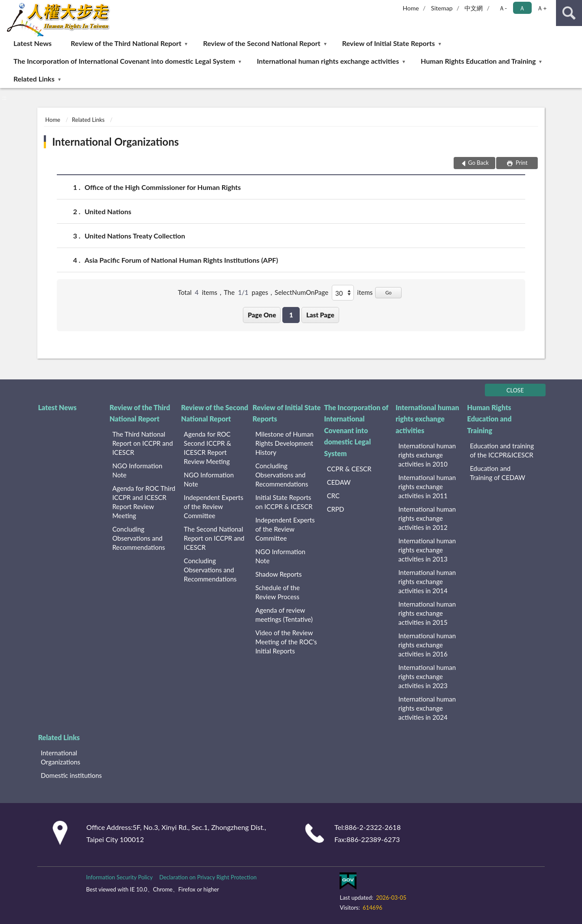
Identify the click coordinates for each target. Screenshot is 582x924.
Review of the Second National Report (262, 43)
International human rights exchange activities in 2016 (427, 645)
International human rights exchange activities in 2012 (427, 518)
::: (7, 7)
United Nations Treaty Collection (135, 236)
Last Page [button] (320, 315)
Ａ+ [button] (542, 8)
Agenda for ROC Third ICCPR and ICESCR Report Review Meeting (144, 502)
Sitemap (442, 8)
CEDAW (339, 482)
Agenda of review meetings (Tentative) (284, 615)
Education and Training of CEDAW (497, 473)
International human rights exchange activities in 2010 (427, 455)
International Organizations (115, 142)
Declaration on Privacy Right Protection (208, 877)
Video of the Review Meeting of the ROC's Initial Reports (286, 642)
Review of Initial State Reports (389, 43)
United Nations (108, 211)
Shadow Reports (279, 574)
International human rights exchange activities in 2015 (427, 613)
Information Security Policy (119, 877)
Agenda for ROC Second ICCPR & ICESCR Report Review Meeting (208, 448)
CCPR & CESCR (349, 469)
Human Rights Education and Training (478, 61)
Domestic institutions (71, 775)
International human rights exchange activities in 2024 (427, 708)
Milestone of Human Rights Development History (284, 443)
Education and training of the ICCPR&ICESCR (502, 450)
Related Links (34, 79)
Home (411, 8)
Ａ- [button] (503, 8)
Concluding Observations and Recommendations (139, 538)
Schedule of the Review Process (278, 592)
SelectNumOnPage (301, 292)
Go (388, 292)
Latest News (33, 43)
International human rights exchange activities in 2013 (427, 550)
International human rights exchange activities (328, 61)
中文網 (474, 8)
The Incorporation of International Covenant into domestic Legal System (124, 61)
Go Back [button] (478, 163)
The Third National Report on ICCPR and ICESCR (143, 443)
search (569, 13)
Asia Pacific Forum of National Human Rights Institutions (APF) (181, 260)
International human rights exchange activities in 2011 (427, 486)
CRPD (336, 509)
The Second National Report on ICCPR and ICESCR (214, 538)
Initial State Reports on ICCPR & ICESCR (284, 502)
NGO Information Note (137, 470)
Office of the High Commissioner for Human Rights (163, 187)
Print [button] (521, 163)
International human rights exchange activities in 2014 (427, 581)
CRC (333, 496)
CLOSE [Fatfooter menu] (515, 390)
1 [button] (291, 315)
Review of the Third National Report (126, 43)
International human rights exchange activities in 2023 (427, 676)
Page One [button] (262, 315)
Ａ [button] (522, 8)
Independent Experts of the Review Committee (214, 506)
